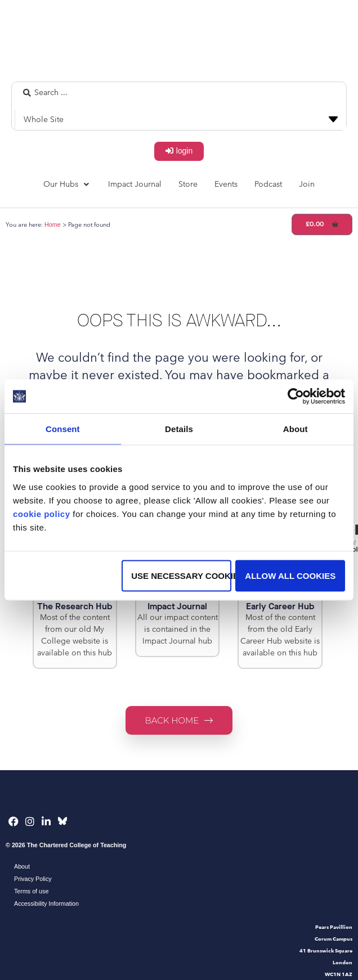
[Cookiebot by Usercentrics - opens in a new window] (296, 397)
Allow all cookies (290, 575)
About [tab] (296, 429)
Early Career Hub (280, 606)
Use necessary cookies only (181, 575)
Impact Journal (177, 606)
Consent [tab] (63, 429)
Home (53, 224)
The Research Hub (75, 606)
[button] (67, 184)
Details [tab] (179, 429)
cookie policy (42, 513)
